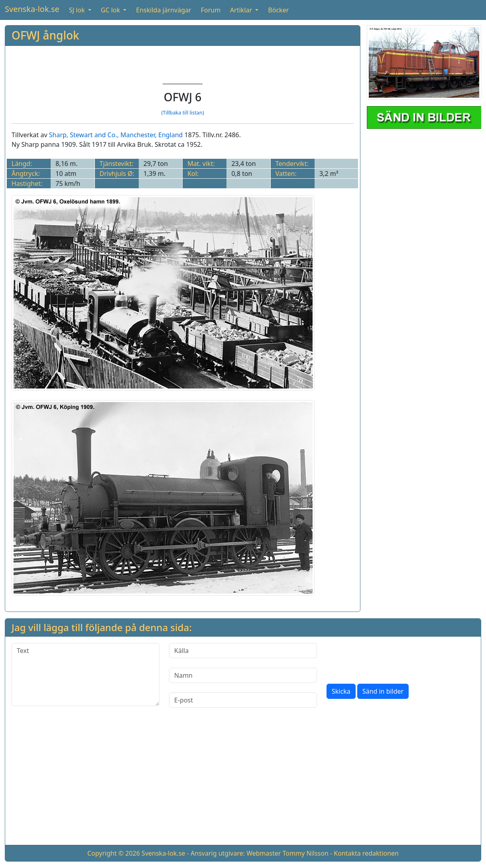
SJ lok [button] (78, 10)
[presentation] (387, 659)
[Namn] (243, 675)
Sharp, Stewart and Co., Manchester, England (116, 135)
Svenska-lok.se (32, 9)
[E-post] (243, 700)
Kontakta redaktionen (366, 853)
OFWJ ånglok (45, 35)
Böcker (278, 10)
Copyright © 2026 (114, 853)
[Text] (86, 675)
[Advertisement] (243, 783)
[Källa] (243, 651)
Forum (211, 10)
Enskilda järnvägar (163, 10)
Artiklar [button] (242, 10)
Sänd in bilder (383, 691)
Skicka (341, 691)
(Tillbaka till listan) (182, 112)
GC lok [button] (111, 10)
